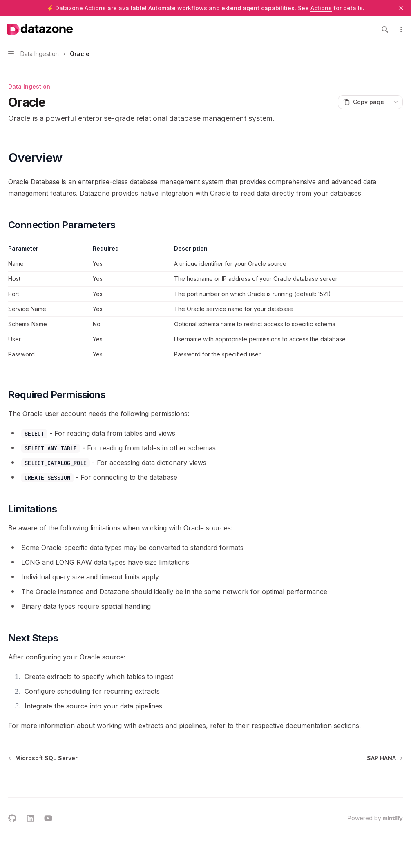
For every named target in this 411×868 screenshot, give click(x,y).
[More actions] (400, 29)
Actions (321, 8)
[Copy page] (363, 102)
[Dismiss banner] (401, 8)
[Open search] (385, 29)
